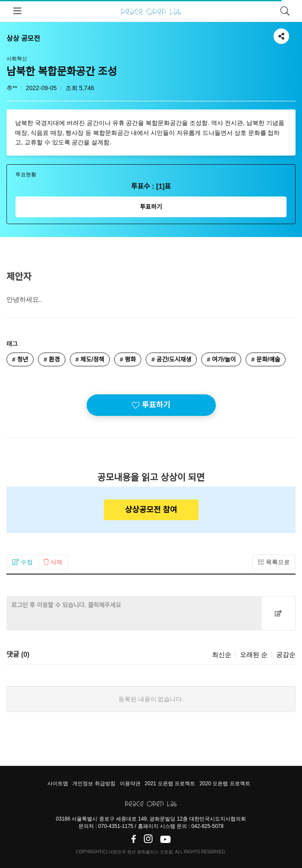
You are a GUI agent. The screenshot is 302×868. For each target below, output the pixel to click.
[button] (22, 562)
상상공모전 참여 (151, 510)
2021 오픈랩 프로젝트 (170, 784)
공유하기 (281, 34)
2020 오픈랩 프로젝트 (225, 784)
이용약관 (130, 784)
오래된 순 (254, 654)
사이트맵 (58, 784)
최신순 (222, 654)
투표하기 (151, 207)
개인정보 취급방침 (94, 784)
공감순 (286, 654)
